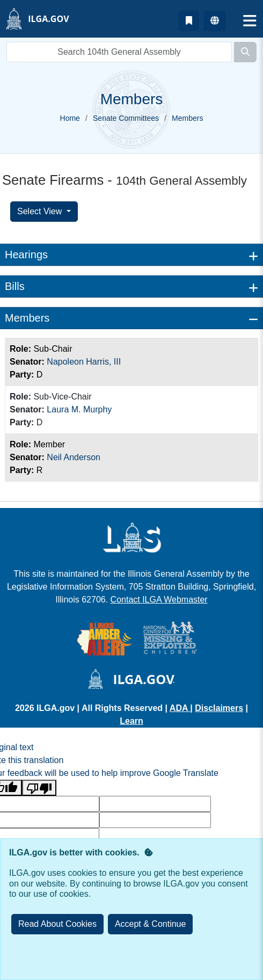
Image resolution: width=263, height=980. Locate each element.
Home (70, 118)
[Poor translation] (39, 788)
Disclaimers (219, 708)
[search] (119, 52)
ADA (180, 708)
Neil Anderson (74, 457)
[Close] (151, 924)
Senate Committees (126, 118)
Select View (41, 211)
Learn (131, 721)
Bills (15, 286)
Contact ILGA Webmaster (159, 600)
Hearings (26, 255)
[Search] (245, 52)
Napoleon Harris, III (84, 362)
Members (27, 318)
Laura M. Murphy (79, 409)
